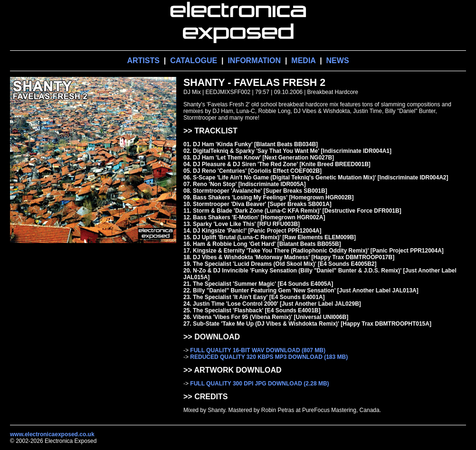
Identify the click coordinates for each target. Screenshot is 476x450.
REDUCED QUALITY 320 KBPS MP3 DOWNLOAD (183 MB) (269, 357)
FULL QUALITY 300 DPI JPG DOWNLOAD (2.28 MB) (259, 384)
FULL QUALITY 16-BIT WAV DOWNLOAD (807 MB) (258, 350)
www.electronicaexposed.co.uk (52, 434)
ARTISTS (143, 61)
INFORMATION (254, 61)
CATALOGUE (194, 61)
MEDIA (303, 61)
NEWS (338, 61)
